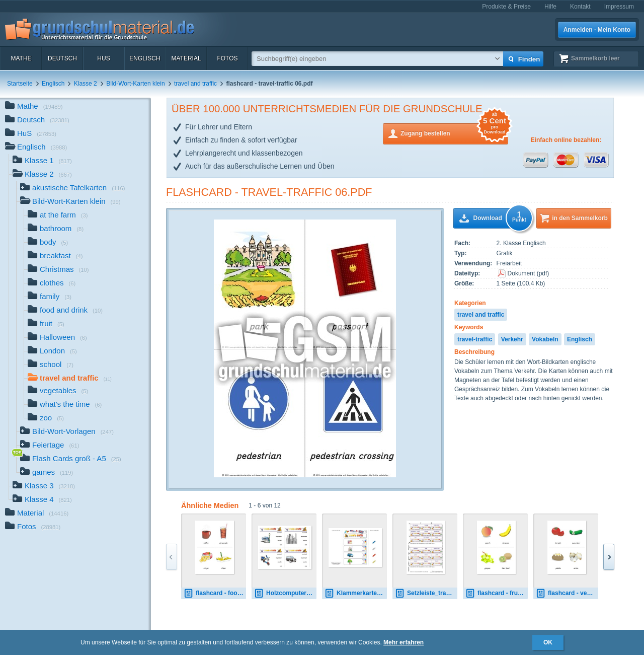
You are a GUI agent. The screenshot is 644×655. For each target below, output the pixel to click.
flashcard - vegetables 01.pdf (567, 593)
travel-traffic (475, 339)
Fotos (227, 58)
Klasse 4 (42, 500)
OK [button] (548, 642)
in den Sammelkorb (580, 218)
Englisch (145, 58)
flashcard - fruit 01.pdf (497, 593)
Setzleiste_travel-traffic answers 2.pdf (426, 593)
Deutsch (62, 58)
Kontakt (580, 7)
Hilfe (550, 7)
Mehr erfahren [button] (404, 642)
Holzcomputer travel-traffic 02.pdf (285, 593)
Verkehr (512, 339)
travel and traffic (195, 84)
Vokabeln (545, 339)
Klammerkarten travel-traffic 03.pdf (356, 593)
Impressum (619, 7)
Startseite (20, 84)
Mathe (21, 58)
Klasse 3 (44, 487)
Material (186, 58)
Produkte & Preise (506, 7)
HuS (103, 58)
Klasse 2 (86, 84)
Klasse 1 (42, 161)
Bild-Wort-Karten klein (135, 84)
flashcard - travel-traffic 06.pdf (269, 192)
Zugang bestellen (454, 133)
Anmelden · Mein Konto (597, 30)
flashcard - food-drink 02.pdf (215, 593)
